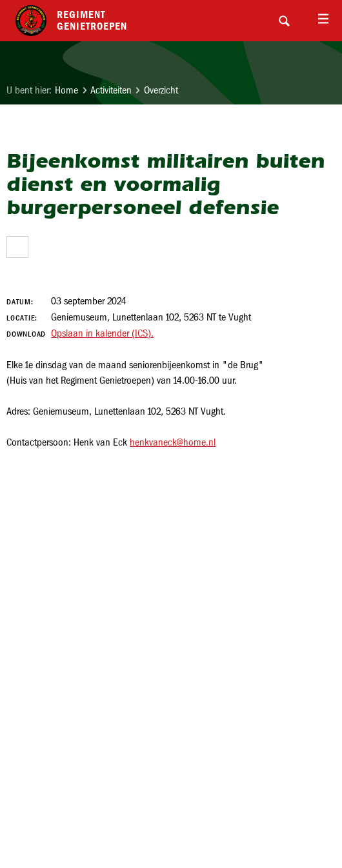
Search (284, 21)
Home (66, 90)
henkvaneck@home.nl (173, 442)
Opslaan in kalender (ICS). (102, 333)
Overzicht (161, 90)
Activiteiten (111, 90)
